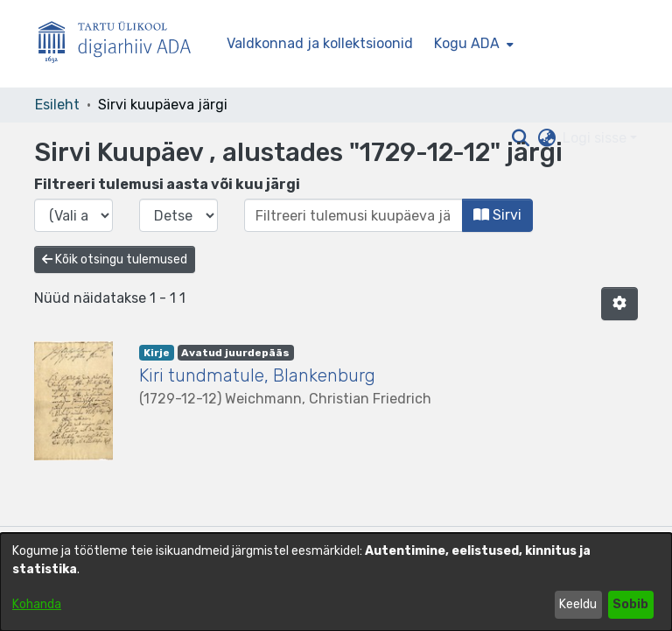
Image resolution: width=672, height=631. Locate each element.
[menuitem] (472, 44)
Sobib (630, 604)
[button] (619, 304)
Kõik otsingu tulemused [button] (115, 259)
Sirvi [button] (497, 215)
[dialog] (336, 582)
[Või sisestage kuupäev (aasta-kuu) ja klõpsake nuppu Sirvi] (353, 215)
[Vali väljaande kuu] (178, 215)
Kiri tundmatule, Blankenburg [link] (257, 375)
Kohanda (37, 604)
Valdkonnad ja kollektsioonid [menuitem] (320, 43)
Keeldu (578, 604)
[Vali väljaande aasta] (73, 215)
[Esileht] (122, 44)
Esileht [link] (57, 105)
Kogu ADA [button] (467, 43)
